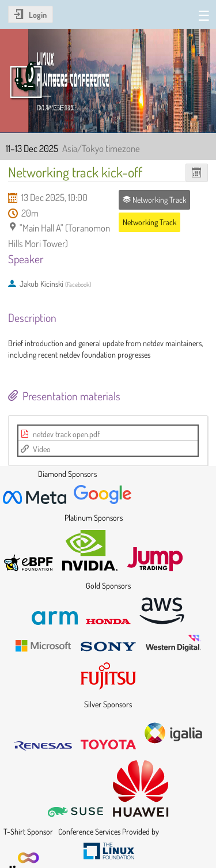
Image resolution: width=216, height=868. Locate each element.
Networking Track (149, 222)
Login (38, 15)
